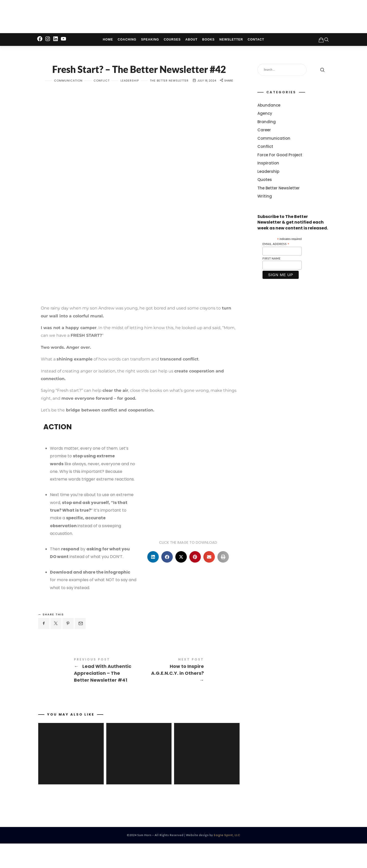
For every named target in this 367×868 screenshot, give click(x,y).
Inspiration (268, 165)
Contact (256, 41)
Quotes (265, 181)
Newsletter (231, 41)
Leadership (130, 100)
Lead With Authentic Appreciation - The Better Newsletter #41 (89, 690)
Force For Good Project (280, 156)
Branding (267, 123)
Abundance (269, 107)
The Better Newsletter (169, 100)
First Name (272, 260)
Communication (68, 100)
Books (208, 41)
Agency (265, 115)
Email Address (276, 246)
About (191, 41)
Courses (172, 41)
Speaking (150, 41)
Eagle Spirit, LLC (227, 860)
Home (108, 41)
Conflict (102, 100)
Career (264, 131)
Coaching (127, 41)
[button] (153, 576)
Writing (265, 198)
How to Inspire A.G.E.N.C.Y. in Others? (189, 690)
